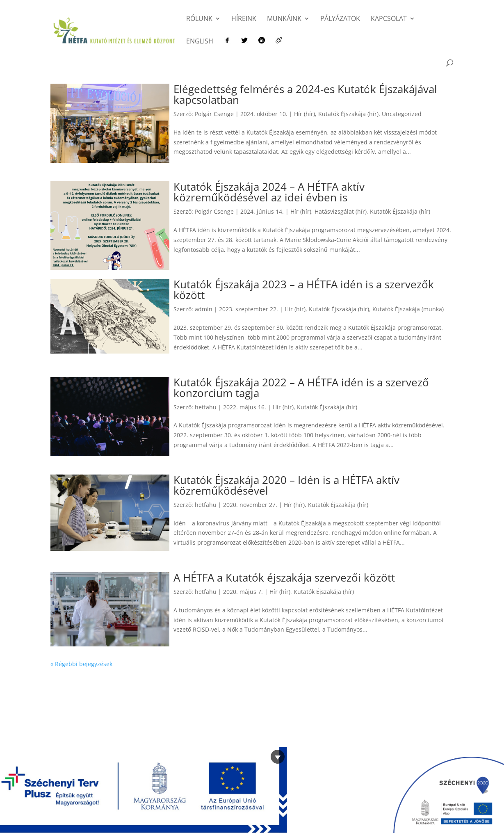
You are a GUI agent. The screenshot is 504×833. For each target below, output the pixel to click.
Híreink (244, 19)
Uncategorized (402, 114)
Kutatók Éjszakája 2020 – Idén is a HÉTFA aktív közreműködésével (286, 485)
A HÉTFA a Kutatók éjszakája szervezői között (284, 577)
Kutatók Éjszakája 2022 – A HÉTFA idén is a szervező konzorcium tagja (301, 388)
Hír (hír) (304, 114)
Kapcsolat (389, 19)
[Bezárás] (278, 757)
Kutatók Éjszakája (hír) (348, 114)
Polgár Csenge (214, 114)
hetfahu (206, 407)
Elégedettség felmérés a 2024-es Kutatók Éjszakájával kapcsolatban (305, 94)
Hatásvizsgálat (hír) (341, 211)
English (200, 42)
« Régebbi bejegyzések (81, 664)
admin (204, 309)
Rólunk (199, 19)
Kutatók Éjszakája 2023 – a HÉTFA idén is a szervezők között (304, 290)
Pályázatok (340, 19)
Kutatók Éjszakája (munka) (408, 309)
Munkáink (284, 19)
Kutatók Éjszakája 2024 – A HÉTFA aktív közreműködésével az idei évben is (269, 192)
